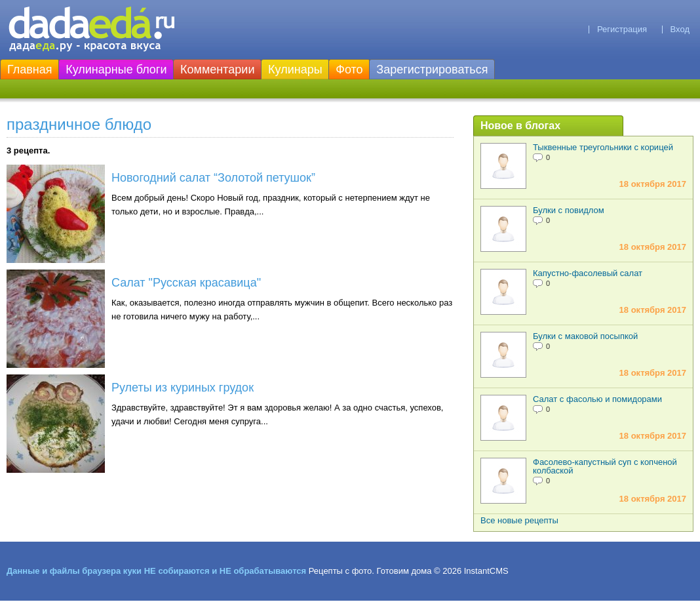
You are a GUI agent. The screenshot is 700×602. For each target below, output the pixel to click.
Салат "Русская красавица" (186, 283)
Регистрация (622, 29)
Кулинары (295, 70)
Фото (349, 70)
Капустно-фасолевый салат (588, 273)
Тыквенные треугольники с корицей (603, 147)
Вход (680, 29)
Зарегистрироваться (432, 70)
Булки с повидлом (569, 210)
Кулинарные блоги (116, 70)
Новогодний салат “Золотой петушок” (213, 178)
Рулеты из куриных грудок (183, 388)
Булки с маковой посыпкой (585, 336)
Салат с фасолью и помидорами (597, 399)
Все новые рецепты (519, 520)
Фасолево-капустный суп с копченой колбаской (605, 466)
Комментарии (217, 70)
